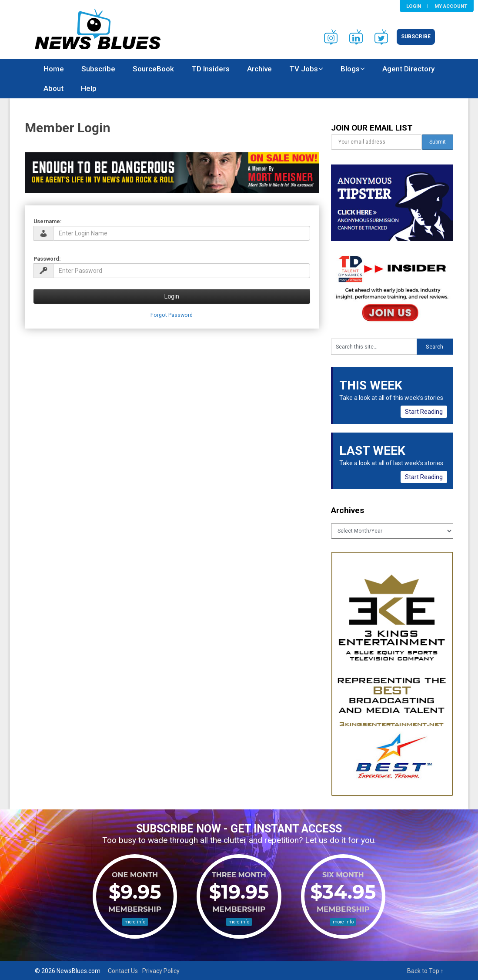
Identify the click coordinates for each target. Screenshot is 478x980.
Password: (47, 259)
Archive (259, 69)
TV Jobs (304, 69)
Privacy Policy (161, 971)
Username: (48, 221)
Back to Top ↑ (425, 971)
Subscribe (416, 37)
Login (414, 6)
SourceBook (153, 69)
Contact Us (123, 971)
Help (89, 88)
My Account (451, 6)
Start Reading (424, 412)
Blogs (350, 69)
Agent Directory (408, 69)
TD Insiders (211, 69)
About (53, 88)
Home (54, 69)
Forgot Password (172, 315)
